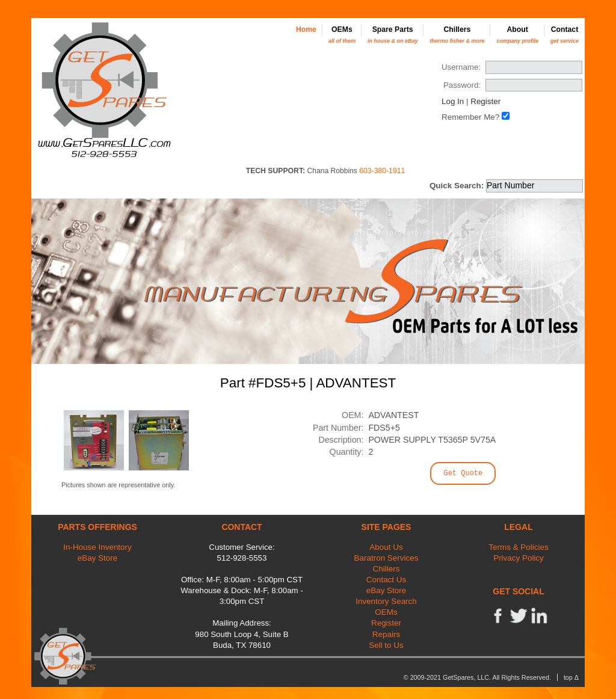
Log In (453, 101)
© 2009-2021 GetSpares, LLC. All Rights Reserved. (477, 677)
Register (485, 101)
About (517, 35)
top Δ (571, 677)
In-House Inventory (97, 547)
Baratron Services (387, 558)
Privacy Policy (519, 558)
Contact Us (386, 580)
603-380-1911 (382, 171)
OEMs (342, 35)
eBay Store (97, 558)
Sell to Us (386, 645)
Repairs (386, 634)
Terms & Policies (518, 547)
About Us (386, 547)
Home (306, 29)
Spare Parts (393, 35)
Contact (565, 35)
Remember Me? (470, 117)
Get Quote (463, 473)
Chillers (457, 35)
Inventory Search (386, 601)
